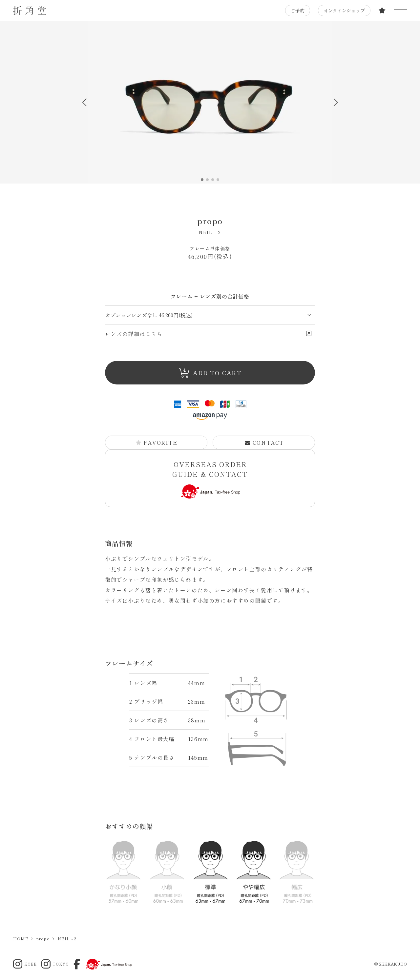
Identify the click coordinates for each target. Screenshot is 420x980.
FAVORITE (157, 442)
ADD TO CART (210, 373)
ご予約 (298, 10)
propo (210, 221)
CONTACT (264, 442)
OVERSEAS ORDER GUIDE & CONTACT (210, 479)
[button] (336, 102)
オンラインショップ (344, 10)
